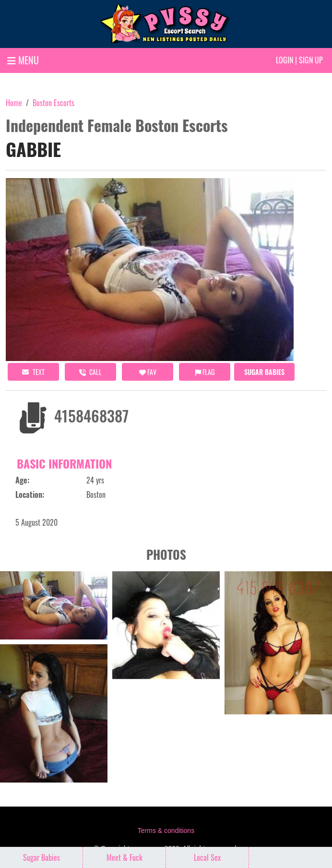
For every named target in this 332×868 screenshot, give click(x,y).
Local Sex (207, 857)
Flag (205, 372)
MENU (23, 60)
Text (33, 372)
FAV (148, 372)
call (90, 372)
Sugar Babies (264, 372)
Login (285, 60)
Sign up (311, 60)
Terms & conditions (166, 831)
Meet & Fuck (124, 857)
